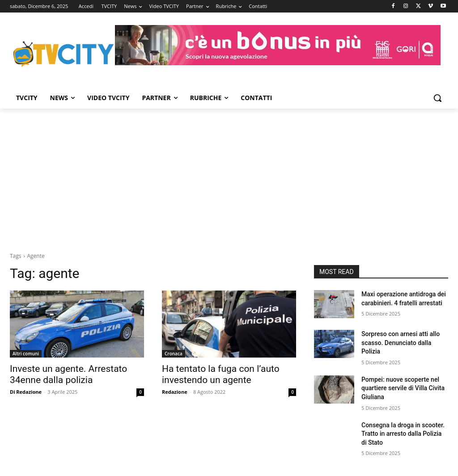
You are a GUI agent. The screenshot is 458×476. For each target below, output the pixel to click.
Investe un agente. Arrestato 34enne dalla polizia (68, 374)
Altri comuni (26, 354)
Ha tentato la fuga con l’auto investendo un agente (221, 374)
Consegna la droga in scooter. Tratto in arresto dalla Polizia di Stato (403, 434)
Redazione (175, 392)
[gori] (278, 45)
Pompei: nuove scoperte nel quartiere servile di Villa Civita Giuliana (403, 388)
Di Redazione (26, 392)
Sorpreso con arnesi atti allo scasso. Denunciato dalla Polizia (401, 343)
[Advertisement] (229, 176)
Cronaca (174, 354)
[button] (437, 98)
